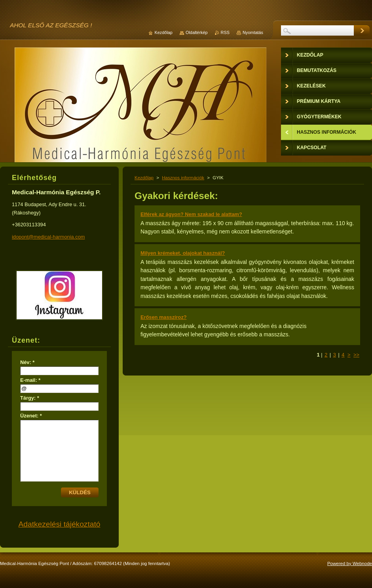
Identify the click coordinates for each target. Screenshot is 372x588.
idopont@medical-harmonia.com (48, 237)
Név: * (27, 362)
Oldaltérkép (197, 32)
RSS (225, 32)
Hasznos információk (183, 178)
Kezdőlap (144, 178)
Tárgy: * (30, 398)
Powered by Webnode (350, 563)
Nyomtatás (253, 32)
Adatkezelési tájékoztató (60, 524)
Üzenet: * (31, 416)
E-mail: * (30, 380)
